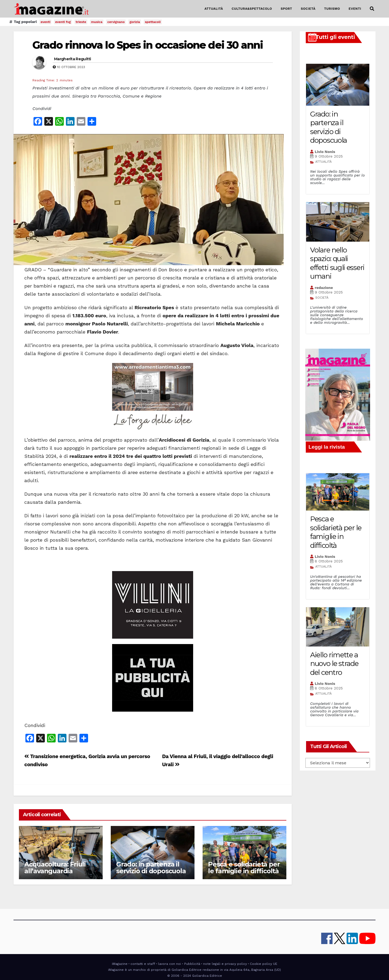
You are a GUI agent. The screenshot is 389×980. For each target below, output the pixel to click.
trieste (81, 22)
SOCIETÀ (308, 9)
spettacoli (153, 22)
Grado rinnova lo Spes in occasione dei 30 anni (148, 45)
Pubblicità (192, 964)
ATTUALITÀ (214, 9)
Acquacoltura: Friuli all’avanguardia (55, 868)
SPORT (286, 9)
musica (97, 22)
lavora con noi (170, 964)
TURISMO (332, 9)
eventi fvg (63, 22)
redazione (324, 288)
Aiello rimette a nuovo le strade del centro (334, 664)
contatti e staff (143, 964)
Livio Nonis (325, 152)
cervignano (116, 22)
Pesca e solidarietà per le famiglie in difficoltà (244, 868)
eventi (45, 22)
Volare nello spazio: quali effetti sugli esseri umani (337, 263)
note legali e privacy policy (225, 964)
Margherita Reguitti (73, 59)
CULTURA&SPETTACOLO (252, 9)
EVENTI (355, 9)
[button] (372, 9)
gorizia (135, 22)
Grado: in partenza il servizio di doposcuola (151, 868)
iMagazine (120, 964)
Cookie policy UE (264, 964)
